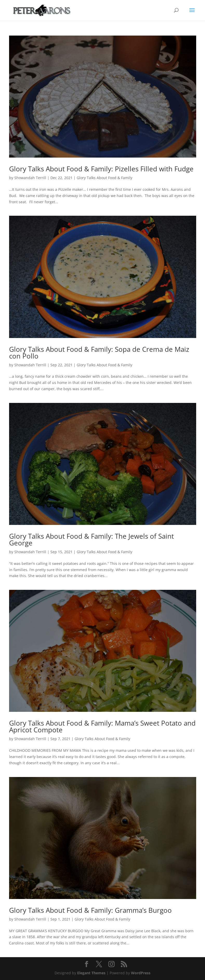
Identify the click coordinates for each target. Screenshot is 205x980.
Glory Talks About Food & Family (104, 178)
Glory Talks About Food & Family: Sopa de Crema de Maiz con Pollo (99, 353)
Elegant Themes (91, 973)
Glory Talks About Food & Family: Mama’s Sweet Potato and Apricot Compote (102, 726)
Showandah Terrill (30, 178)
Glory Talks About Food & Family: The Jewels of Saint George (91, 539)
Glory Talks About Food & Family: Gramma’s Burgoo (90, 910)
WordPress (141, 973)
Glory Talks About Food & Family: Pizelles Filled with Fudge (101, 169)
